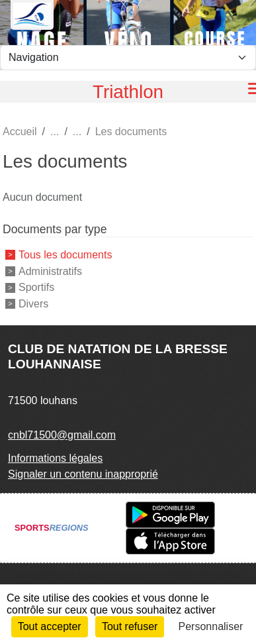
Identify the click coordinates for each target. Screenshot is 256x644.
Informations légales (55, 458)
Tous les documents (65, 255)
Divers (33, 304)
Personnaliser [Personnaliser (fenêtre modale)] (211, 626)
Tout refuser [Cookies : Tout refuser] (130, 626)
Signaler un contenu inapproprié (83, 474)
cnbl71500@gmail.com (62, 435)
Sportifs (36, 287)
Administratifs (50, 271)
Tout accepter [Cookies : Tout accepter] (50, 626)
